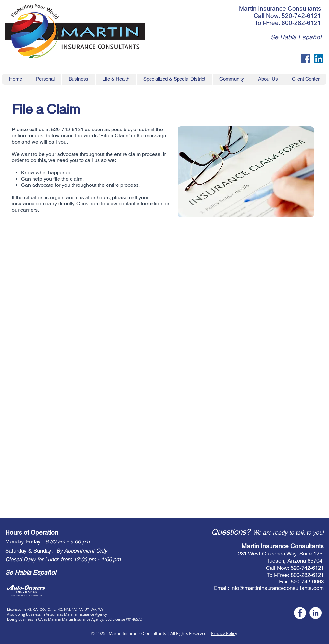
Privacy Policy (224, 633)
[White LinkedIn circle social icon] (316, 613)
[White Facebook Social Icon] (300, 613)
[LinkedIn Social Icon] (319, 59)
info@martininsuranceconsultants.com (277, 588)
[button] (306, 79)
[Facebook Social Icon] (306, 59)
